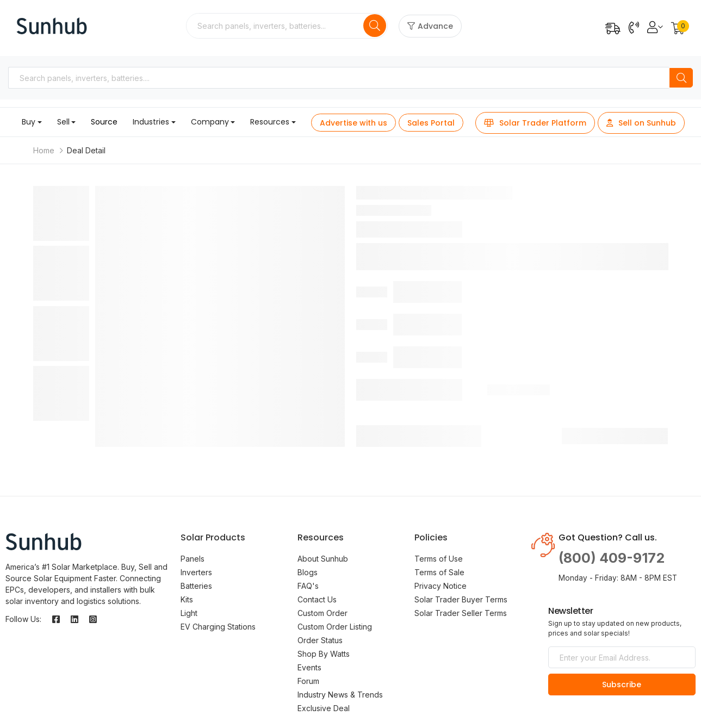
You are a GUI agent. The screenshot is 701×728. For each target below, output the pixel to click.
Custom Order (322, 613)
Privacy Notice (441, 586)
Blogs (308, 572)
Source (104, 122)
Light (189, 613)
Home (44, 150)
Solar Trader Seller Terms (461, 613)
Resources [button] (270, 122)
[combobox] (275, 26)
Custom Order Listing (335, 627)
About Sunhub (323, 559)
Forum (308, 681)
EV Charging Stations (218, 627)
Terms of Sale (439, 572)
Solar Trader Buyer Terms (461, 599)
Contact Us (317, 599)
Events (309, 667)
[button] (678, 29)
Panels (193, 559)
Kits (187, 599)
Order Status (320, 640)
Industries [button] (151, 122)
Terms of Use (439, 559)
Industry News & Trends (340, 695)
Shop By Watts (324, 654)
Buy (29, 122)
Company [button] (210, 122)
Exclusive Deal (324, 708)
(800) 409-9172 (612, 558)
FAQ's (308, 586)
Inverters (196, 572)
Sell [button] (63, 122)
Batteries (196, 586)
